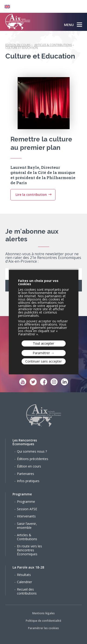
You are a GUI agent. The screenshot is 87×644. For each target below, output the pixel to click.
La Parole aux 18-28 (28, 567)
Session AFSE (27, 509)
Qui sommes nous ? (32, 451)
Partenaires (26, 474)
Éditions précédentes (33, 459)
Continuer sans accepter (43, 361)
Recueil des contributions (27, 591)
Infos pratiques (28, 481)
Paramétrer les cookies (43, 628)
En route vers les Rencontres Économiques (29, 550)
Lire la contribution (31, 199)
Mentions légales (43, 613)
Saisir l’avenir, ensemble (27, 526)
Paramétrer (41, 353)
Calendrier (24, 582)
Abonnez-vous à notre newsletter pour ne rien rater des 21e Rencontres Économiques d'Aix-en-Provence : (43, 258)
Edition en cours (18, 45)
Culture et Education (22, 48)
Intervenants (26, 516)
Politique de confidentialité (43, 621)
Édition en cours (29, 466)
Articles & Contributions (53, 45)
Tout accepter (43, 343)
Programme (22, 494)
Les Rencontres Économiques (25, 442)
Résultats (24, 575)
